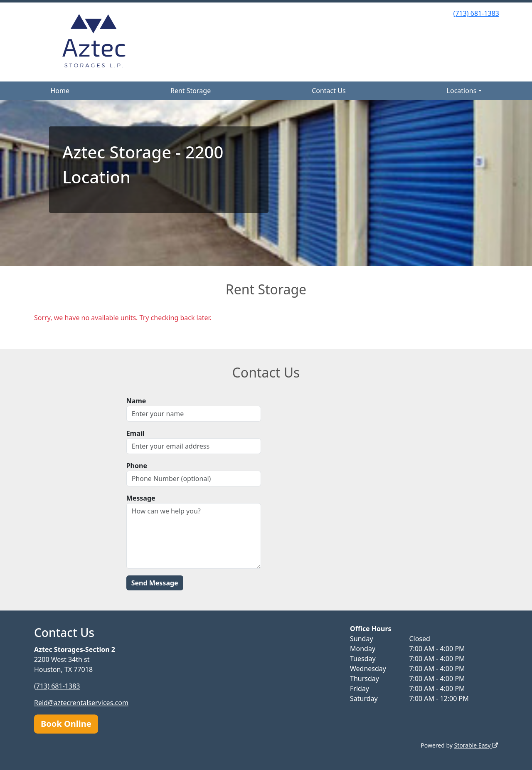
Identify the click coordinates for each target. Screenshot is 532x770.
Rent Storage (191, 91)
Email (135, 433)
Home (60, 91)
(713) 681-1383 (476, 13)
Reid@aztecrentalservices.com (81, 703)
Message (141, 498)
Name (136, 401)
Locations (462, 91)
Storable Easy (476, 745)
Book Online (66, 724)
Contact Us (329, 91)
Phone (137, 466)
